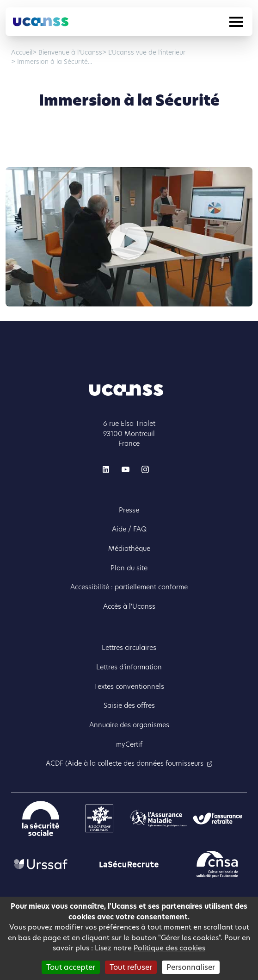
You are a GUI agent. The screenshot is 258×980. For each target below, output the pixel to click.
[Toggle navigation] (236, 22)
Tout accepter (71, 967)
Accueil (22, 53)
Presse (129, 510)
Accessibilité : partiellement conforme (129, 587)
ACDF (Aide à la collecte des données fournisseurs (125, 763)
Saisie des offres (129, 705)
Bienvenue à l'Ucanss (69, 53)
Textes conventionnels (129, 687)
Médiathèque (129, 549)
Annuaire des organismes (129, 725)
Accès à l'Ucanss (129, 606)
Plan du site (129, 568)
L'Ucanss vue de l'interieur (146, 53)
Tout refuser (131, 967)
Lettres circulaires (129, 648)
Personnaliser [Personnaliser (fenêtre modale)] (191, 967)
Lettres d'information (129, 667)
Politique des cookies (169, 948)
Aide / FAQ (129, 529)
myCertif (129, 744)
